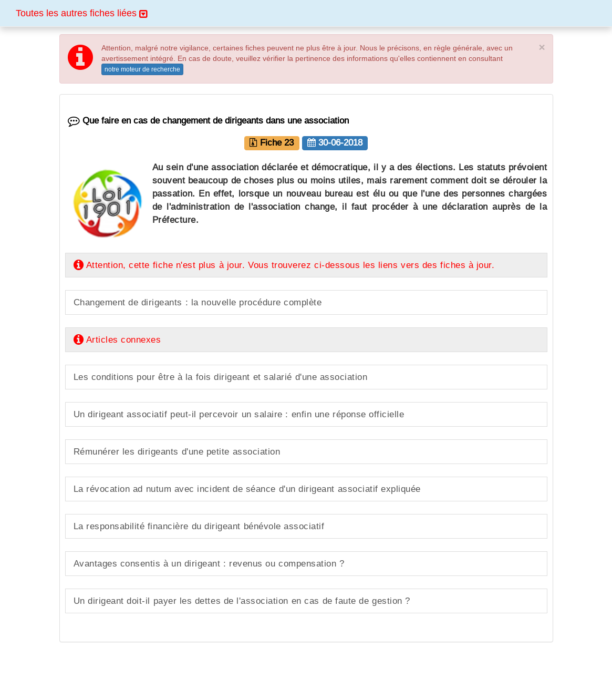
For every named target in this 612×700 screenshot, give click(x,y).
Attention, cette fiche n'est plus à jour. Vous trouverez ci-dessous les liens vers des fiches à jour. (284, 265)
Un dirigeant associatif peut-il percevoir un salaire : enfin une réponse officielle (239, 414)
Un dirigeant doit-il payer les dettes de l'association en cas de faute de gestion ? (242, 601)
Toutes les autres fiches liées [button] (81, 13)
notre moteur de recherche (142, 69)
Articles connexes (117, 340)
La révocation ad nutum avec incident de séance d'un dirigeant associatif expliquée (247, 489)
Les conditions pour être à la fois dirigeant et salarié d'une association (221, 377)
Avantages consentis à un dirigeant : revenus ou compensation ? (209, 564)
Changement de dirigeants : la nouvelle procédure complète (198, 302)
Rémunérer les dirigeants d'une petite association (177, 452)
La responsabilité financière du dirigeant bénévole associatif (199, 526)
